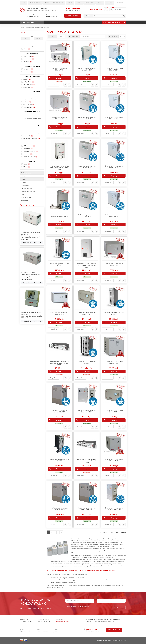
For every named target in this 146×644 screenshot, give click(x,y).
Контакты (109, 3)
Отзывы (100, 3)
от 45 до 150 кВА (28, 107)
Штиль (26, 49)
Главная (22, 28)
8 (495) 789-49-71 (93, 629)
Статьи (79, 3)
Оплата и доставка (35, 3)
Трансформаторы (26, 188)
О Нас (24, 3)
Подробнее (53, 85)
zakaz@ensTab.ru (96, 9)
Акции (47, 3)
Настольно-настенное (30, 151)
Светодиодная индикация (31, 139)
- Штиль (24, 179)
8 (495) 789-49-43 (73, 8)
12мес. (26, 164)
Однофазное (27, 69)
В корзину (59, 78)
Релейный (27, 62)
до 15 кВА (26, 102)
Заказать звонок (73, 16)
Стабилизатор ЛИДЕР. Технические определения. (31, 273)
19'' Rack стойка (28, 146)
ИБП (22, 194)
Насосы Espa (25, 201)
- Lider (23, 176)
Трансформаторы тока (28, 191)
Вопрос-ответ (89, 3)
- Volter (23, 182)
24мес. (26, 167)
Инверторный (28, 59)
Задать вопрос (119, 3)
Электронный (28, 56)
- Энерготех (25, 185)
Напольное (27, 154)
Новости (70, 3)
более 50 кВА (27, 87)
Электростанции (26, 197)
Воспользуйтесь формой (63, 621)
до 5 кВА (26, 79)
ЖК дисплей (27, 136)
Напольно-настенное (29, 157)
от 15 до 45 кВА (28, 105)
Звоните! (77, 10)
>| (61, 532)
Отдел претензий (58, 3)
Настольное (27, 149)
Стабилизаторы (30, 28)
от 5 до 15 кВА (28, 82)
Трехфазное (27, 72)
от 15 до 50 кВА (28, 85)
